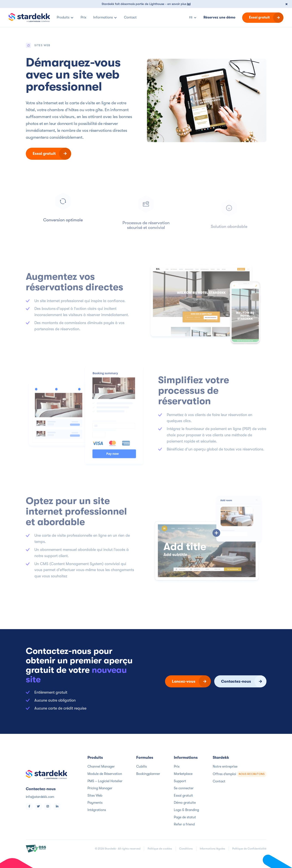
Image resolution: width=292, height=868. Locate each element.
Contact (219, 781)
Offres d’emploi (240, 774)
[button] (65, 18)
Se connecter (184, 788)
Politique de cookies (160, 849)
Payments (95, 803)
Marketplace (183, 774)
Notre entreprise (225, 767)
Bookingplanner (148, 774)
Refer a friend (184, 824)
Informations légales (213, 849)
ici (189, 4)
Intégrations (97, 810)
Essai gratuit (183, 796)
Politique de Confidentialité (249, 849)
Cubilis (141, 767)
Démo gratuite (185, 803)
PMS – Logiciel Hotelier (105, 781)
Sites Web (95, 796)
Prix (177, 767)
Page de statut (185, 817)
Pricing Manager (100, 788)
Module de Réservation (105, 774)
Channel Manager (101, 767)
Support (180, 781)
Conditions (186, 849)
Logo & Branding (186, 810)
